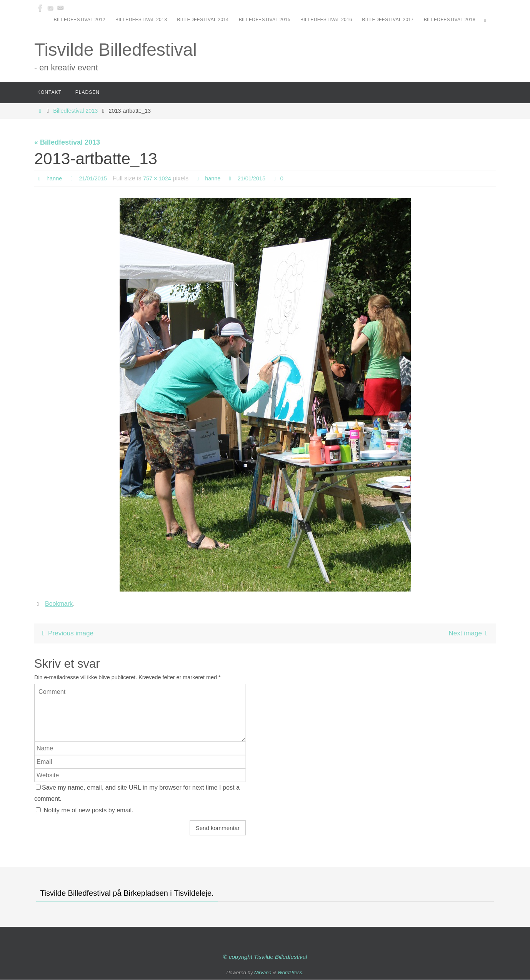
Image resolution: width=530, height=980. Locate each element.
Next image (469, 633)
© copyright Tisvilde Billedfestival (265, 957)
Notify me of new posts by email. (89, 810)
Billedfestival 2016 (326, 20)
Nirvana (263, 972)
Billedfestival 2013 (141, 20)
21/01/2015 (96, 178)
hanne (55, 178)
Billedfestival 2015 (265, 20)
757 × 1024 (163, 178)
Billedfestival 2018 (450, 20)
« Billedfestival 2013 (67, 142)
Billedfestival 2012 (80, 20)
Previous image (67, 633)
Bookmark (59, 604)
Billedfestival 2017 (388, 20)
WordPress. (291, 972)
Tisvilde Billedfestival (116, 50)
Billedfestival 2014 (203, 20)
